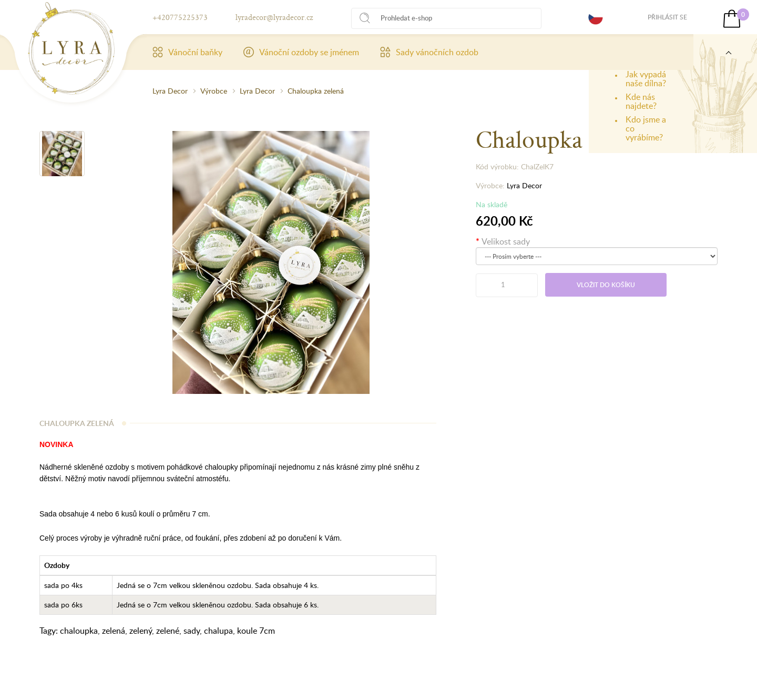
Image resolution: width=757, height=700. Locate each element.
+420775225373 (180, 17)
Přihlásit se (667, 17)
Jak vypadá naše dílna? (646, 79)
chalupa (218, 631)
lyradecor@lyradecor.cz (274, 17)
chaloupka (79, 631)
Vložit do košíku (606, 285)
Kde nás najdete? (641, 101)
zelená (114, 631)
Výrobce (214, 91)
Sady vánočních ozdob (429, 52)
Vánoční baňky (187, 52)
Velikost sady (506, 241)
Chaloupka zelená (316, 91)
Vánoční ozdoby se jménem (301, 52)
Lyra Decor (170, 91)
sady (192, 631)
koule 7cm (256, 631)
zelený (141, 631)
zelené (168, 631)
